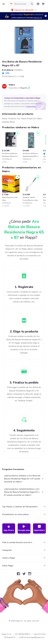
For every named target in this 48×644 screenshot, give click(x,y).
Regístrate (29, 15)
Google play (24, 528)
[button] (24, 10)
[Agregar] (17, 133)
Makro (12, 85)
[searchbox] (21, 4)
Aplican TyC (38, 18)
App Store (9, 528)
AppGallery (39, 528)
